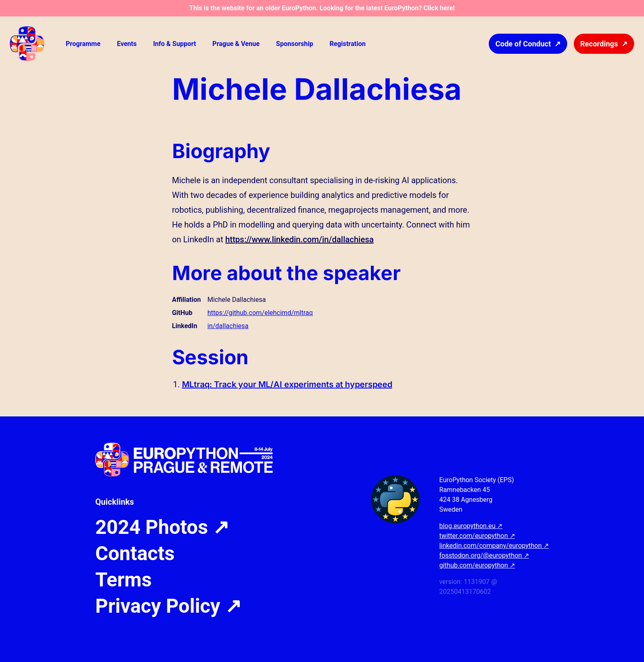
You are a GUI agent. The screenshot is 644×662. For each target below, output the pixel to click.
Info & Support (175, 44)
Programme (83, 44)
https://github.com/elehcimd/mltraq (260, 313)
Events (127, 44)
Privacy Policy (168, 606)
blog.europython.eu (471, 526)
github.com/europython (477, 565)
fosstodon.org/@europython (484, 555)
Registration (347, 44)
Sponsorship (294, 44)
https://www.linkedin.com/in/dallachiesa (299, 239)
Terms (123, 580)
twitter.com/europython (477, 536)
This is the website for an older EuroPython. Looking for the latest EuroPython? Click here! (322, 8)
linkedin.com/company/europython (494, 546)
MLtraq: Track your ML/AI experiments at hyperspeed (287, 384)
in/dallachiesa (228, 326)
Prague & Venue (236, 44)
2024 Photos (162, 527)
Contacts (135, 554)
